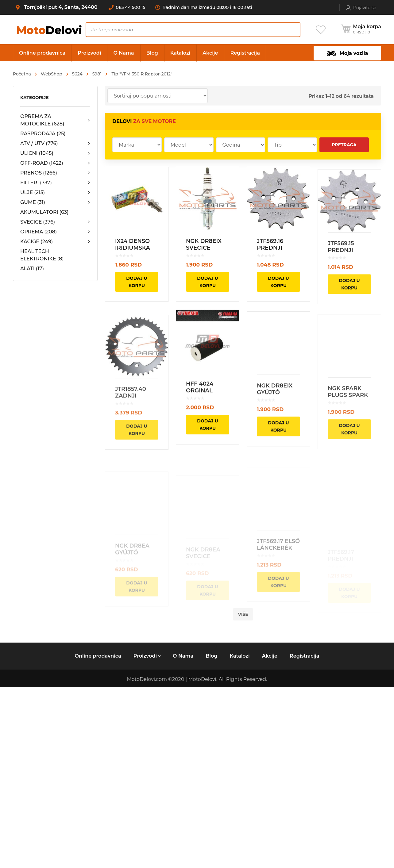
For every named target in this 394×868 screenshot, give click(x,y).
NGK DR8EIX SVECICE (211, 244)
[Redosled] (158, 96)
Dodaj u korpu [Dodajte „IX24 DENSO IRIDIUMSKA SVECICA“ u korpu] (137, 282)
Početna (22, 74)
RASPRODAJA (43, 134)
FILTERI (55, 183)
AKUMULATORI (44, 212)
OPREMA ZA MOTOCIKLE (55, 120)
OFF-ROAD (55, 163)
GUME (55, 202)
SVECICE (55, 222)
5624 (77, 74)
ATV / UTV (55, 144)
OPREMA (55, 232)
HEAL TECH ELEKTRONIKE (42, 255)
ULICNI (55, 153)
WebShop (52, 74)
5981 (97, 74)
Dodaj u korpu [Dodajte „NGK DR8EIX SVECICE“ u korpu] (214, 282)
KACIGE (55, 242)
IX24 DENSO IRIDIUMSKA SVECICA (133, 248)
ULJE (55, 193)
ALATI (32, 269)
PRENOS (55, 173)
